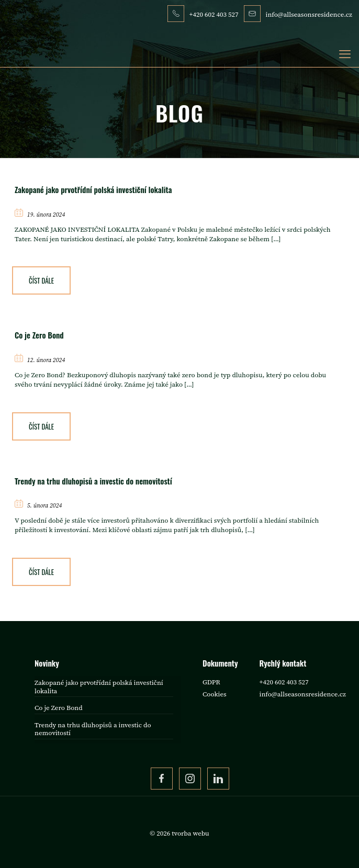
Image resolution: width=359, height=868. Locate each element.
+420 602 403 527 (284, 682)
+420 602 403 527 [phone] (214, 14)
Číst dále (41, 280)
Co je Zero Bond (39, 335)
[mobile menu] (345, 54)
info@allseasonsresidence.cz (303, 694)
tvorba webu (190, 833)
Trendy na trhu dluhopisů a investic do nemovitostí (93, 481)
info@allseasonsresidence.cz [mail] (309, 14)
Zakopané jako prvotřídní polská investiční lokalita (93, 189)
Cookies (215, 694)
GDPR (211, 682)
